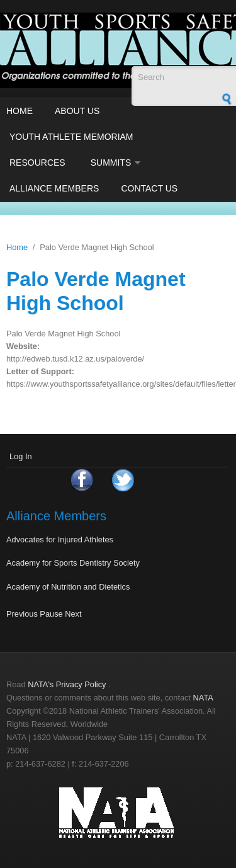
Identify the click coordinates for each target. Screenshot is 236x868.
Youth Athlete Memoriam (71, 137)
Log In (21, 456)
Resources (37, 163)
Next (73, 614)
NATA (203, 698)
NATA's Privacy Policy (67, 684)
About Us (77, 111)
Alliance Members (54, 188)
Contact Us (149, 188)
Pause (51, 614)
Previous (22, 614)
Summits (111, 163)
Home (20, 111)
